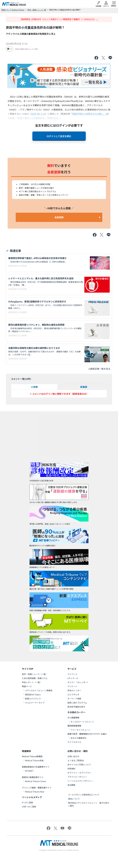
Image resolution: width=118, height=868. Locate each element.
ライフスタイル (74, 742)
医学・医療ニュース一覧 (37, 10)
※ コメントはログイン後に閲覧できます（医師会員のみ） (59, 394)
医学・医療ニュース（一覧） (35, 674)
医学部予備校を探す (76, 707)
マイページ (72, 674)
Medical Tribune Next (35, 792)
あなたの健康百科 (78, 738)
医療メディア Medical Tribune (13, 10)
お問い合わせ (73, 756)
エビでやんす (73, 694)
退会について (74, 799)
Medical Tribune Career (36, 781)
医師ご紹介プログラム (77, 703)
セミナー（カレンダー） (78, 682)
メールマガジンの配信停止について (84, 795)
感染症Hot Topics (33, 694)
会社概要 (71, 785)
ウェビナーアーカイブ (35, 703)
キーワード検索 (74, 699)
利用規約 (71, 769)
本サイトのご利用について (79, 765)
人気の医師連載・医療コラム (35, 678)
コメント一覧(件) (21, 379)
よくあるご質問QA (76, 760)
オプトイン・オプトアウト (79, 773)
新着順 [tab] (84, 387)
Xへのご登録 (27, 802)
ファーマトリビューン (80, 730)
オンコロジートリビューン (82, 722)
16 (9, 49)
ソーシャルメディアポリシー (80, 781)
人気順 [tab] (34, 387)
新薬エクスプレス (33, 699)
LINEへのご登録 (29, 807)
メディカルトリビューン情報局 (39, 690)
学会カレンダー (74, 690)
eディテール (73, 678)
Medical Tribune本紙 (34, 760)
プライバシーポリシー (77, 777)
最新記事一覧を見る (99, 369)
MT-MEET (29, 771)
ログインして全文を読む (59, 136)
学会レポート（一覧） (32, 682)
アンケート (72, 686)
